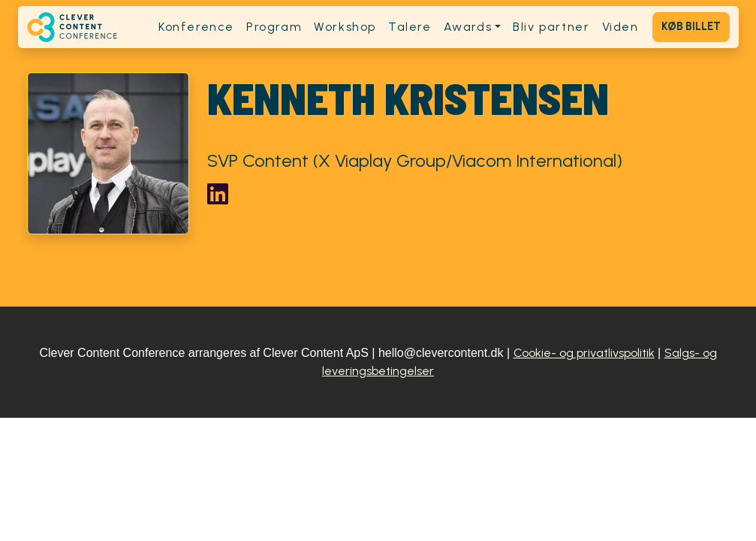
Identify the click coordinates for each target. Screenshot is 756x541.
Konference (196, 27)
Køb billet (691, 26)
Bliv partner (551, 27)
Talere (410, 27)
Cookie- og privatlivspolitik (584, 353)
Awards (468, 27)
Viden (620, 27)
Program (274, 27)
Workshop (345, 27)
